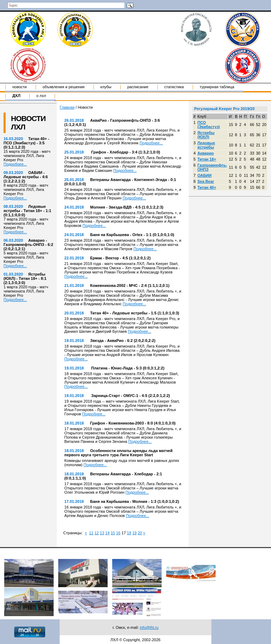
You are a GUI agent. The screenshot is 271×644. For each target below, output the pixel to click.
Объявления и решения (64, 87)
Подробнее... (15, 164)
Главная (67, 107)
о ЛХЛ (41, 96)
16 (118, 533)
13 (102, 533)
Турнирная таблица (217, 87)
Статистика (174, 87)
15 (113, 533)
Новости (20, 87)
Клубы (106, 87)
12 (97, 533)
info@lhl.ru (149, 627)
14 (107, 533)
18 (129, 533)
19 (134, 533)
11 (91, 533)
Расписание (138, 87)
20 (140, 533)
